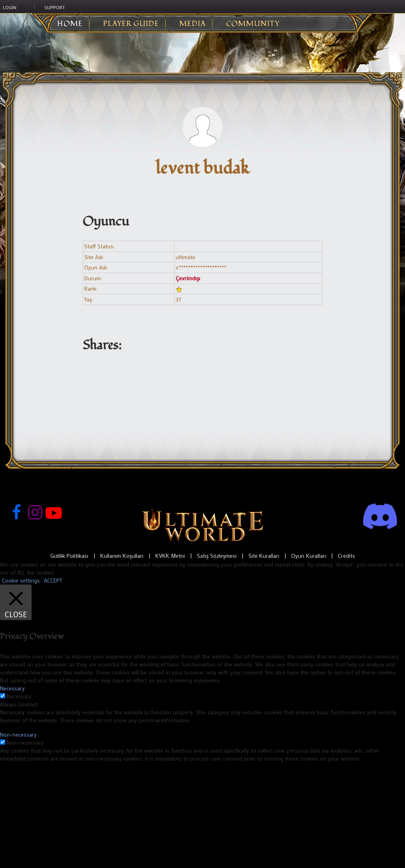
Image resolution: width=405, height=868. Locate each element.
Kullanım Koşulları (122, 556)
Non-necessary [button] (18, 734)
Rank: (91, 288)
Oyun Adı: (96, 267)
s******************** (201, 267)
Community (253, 24)
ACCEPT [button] (53, 580)
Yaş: (89, 299)
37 (178, 299)
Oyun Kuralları (309, 556)
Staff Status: (99, 246)
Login (10, 7)
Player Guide (131, 24)
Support (55, 7)
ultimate (186, 257)
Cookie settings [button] (21, 580)
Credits (346, 556)
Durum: (93, 278)
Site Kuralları (264, 556)
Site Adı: (94, 257)
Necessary (19, 696)
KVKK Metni (170, 556)
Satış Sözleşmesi (217, 556)
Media (193, 24)
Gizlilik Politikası (69, 556)
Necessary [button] (12, 688)
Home (64, 24)
